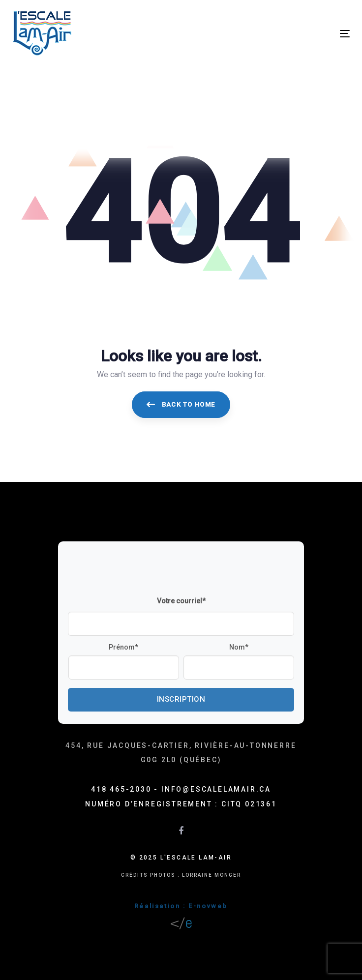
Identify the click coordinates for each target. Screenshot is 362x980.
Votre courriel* (181, 601)
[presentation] (143, 570)
